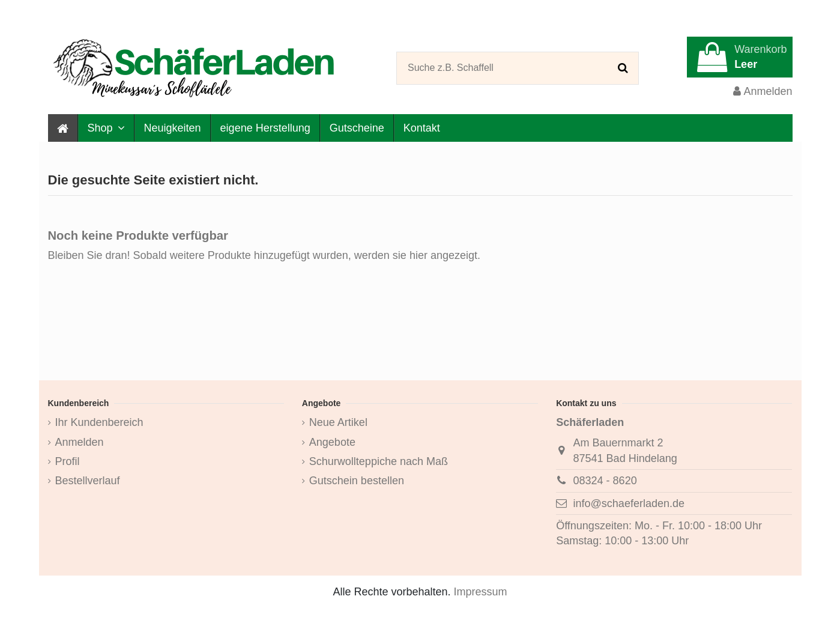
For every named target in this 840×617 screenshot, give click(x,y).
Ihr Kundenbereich (99, 422)
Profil (68, 461)
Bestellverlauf (88, 481)
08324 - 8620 (605, 481)
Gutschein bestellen (357, 481)
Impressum (481, 592)
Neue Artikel (338, 422)
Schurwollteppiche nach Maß (379, 461)
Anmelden (80, 442)
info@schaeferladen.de (629, 503)
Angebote (332, 442)
